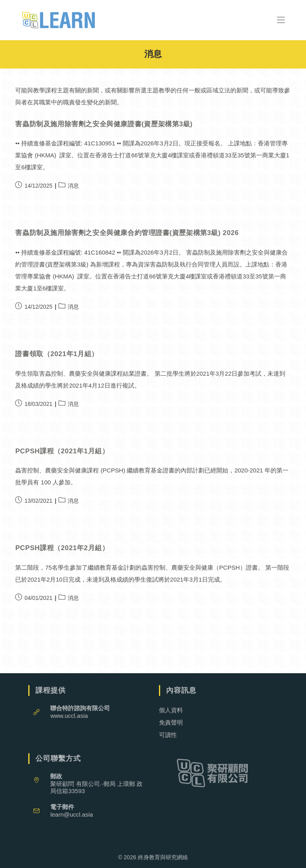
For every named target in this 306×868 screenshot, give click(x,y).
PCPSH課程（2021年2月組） (62, 548)
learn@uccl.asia (72, 814)
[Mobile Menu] (281, 20)
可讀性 (168, 735)
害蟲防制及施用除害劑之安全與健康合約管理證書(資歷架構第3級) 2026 (127, 233)
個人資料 (171, 710)
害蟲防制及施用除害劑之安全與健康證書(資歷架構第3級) (104, 124)
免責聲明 (171, 722)
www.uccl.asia (69, 716)
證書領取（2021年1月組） (57, 354)
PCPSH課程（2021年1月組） (62, 451)
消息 (73, 186)
